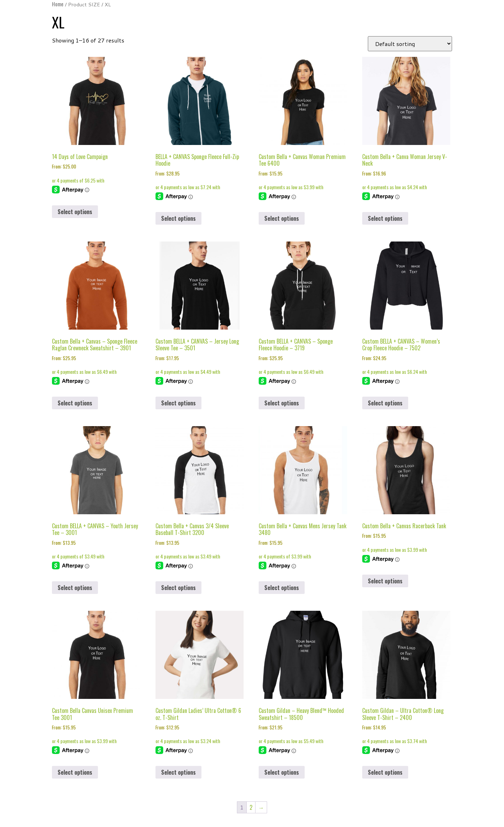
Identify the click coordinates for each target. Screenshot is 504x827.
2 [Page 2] (251, 807)
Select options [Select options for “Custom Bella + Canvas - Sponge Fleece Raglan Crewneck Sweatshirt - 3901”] (75, 403)
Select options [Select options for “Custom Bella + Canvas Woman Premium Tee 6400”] (282, 218)
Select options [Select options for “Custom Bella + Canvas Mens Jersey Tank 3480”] (282, 588)
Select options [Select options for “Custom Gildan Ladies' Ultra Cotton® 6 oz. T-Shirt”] (178, 772)
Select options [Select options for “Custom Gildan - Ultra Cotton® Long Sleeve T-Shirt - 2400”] (385, 772)
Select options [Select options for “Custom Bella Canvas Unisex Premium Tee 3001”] (75, 772)
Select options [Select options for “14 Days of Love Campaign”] (75, 212)
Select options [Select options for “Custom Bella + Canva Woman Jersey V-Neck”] (385, 218)
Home (58, 4)
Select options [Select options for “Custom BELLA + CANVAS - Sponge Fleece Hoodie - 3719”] (282, 403)
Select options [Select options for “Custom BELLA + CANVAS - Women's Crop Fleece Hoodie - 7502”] (385, 403)
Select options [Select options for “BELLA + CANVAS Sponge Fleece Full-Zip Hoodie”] (178, 218)
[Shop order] (410, 44)
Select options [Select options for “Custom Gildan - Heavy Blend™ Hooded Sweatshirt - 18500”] (282, 772)
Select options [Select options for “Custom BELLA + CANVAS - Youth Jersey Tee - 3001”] (75, 588)
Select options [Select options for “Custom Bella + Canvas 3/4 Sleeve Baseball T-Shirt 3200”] (178, 588)
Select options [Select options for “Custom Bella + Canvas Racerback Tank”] (385, 581)
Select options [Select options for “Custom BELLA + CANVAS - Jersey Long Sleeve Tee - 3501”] (178, 403)
